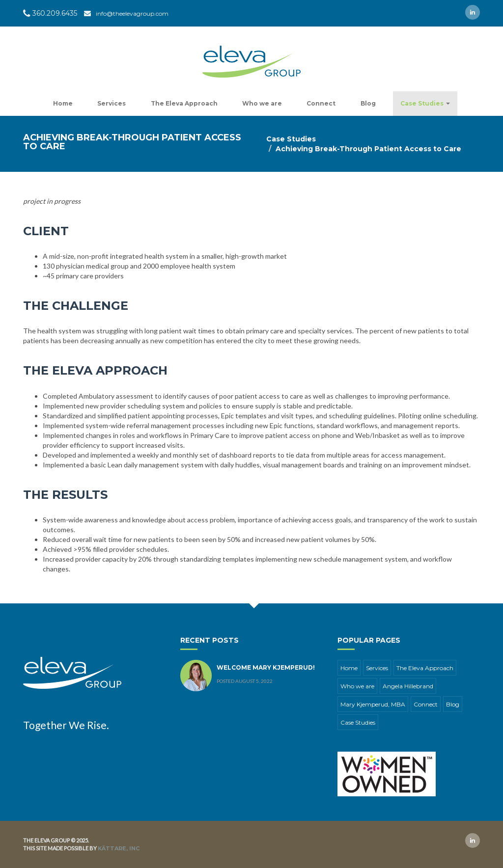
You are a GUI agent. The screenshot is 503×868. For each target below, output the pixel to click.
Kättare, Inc (119, 848)
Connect (321, 103)
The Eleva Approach (184, 103)
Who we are (262, 103)
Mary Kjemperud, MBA (373, 704)
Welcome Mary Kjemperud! (266, 667)
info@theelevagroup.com (132, 14)
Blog (368, 103)
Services (112, 103)
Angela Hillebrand (408, 686)
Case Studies (425, 103)
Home (63, 103)
